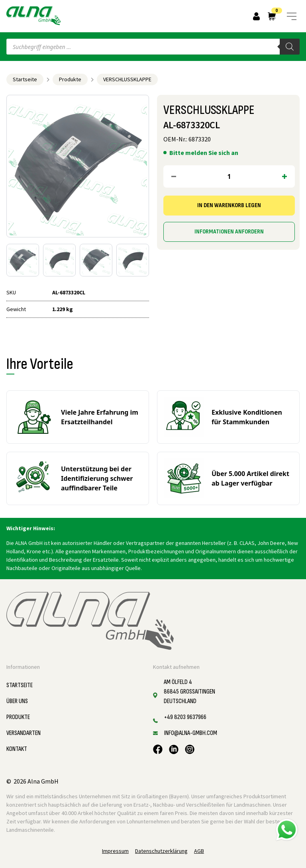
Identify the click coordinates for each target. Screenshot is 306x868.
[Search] (290, 47)
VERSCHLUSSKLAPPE (127, 79)
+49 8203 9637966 (185, 717)
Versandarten (24, 733)
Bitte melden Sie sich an (204, 153)
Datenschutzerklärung (161, 851)
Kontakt (17, 749)
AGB (199, 851)
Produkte (70, 79)
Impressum (115, 851)
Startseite (25, 79)
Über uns (17, 701)
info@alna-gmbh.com (191, 733)
